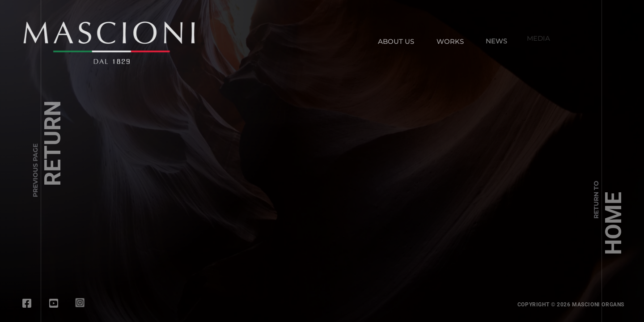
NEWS (495, 39)
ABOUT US (396, 41)
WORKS (450, 41)
